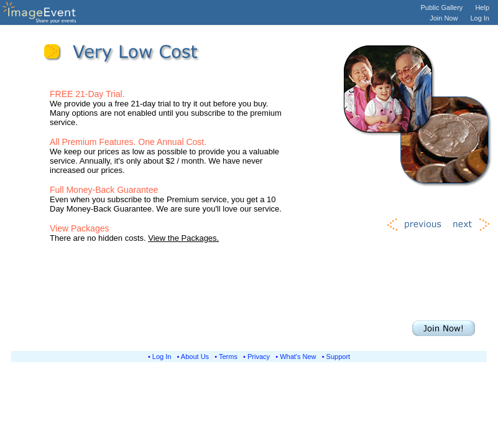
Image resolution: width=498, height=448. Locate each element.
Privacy (259, 357)
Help (482, 7)
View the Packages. (183, 238)
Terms (228, 357)
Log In (480, 18)
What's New (298, 357)
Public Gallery (442, 7)
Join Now (444, 18)
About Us (195, 357)
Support (339, 357)
